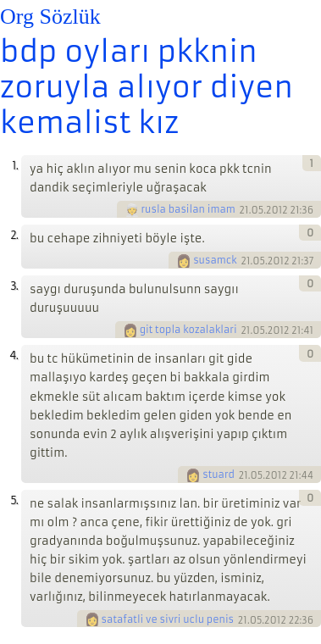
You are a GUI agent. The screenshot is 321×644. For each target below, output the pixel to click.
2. (14, 235)
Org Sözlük (50, 17)
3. (14, 286)
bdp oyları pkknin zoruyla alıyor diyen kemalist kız (147, 87)
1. (15, 166)
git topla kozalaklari (188, 330)
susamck (215, 260)
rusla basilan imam (188, 209)
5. (14, 500)
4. (14, 355)
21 (244, 210)
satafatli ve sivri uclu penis (168, 619)
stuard (219, 475)
